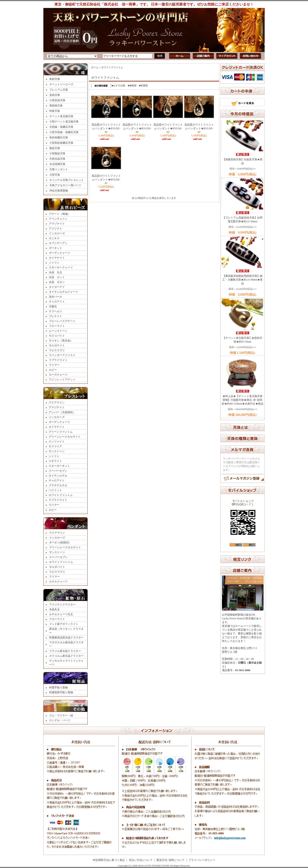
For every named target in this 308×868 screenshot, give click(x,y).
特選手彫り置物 (58, 688)
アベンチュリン (58, 219)
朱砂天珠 (55, 79)
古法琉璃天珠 (57, 164)
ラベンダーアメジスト (62, 355)
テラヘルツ (56, 311)
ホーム (95, 67)
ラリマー (54, 365)
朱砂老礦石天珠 (59, 138)
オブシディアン (58, 243)
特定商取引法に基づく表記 (109, 860)
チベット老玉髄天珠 (61, 116)
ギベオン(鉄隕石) (59, 542)
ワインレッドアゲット (62, 380)
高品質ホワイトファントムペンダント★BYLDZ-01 (106, 179)
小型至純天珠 (57, 100)
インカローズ (57, 233)
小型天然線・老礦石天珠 (64, 132)
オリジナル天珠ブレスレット (67, 180)
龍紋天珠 (55, 148)
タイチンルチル (58, 476)
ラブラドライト (58, 360)
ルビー (53, 370)
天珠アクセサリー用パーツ (65, 185)
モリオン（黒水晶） (61, 341)
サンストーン (57, 451)
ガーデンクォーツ (60, 253)
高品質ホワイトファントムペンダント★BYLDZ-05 (106, 128)
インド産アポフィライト (64, 624)
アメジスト (56, 229)
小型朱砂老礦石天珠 (61, 143)
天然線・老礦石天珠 (61, 127)
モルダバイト (57, 567)
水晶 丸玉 (56, 272)
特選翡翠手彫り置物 (61, 692)
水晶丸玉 (54, 609)
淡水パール (56, 297)
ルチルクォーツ (58, 581)
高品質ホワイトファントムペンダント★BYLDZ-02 (199, 128)
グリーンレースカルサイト (65, 437)
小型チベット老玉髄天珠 (64, 122)
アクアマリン (57, 403)
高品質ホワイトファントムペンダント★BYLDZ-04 (137, 128)
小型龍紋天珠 (57, 153)
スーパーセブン (58, 471)
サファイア (55, 446)
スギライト (55, 461)
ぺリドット (55, 490)
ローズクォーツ (58, 375)
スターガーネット (59, 466)
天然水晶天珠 (57, 159)
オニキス (54, 238)
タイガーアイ (57, 287)
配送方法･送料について (171, 860)
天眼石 (53, 306)
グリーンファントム (61, 432)
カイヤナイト (57, 258)
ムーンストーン (58, 331)
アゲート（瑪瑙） (60, 214)
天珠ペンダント (59, 169)
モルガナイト (57, 345)
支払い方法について (141, 860)
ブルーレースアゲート (62, 321)
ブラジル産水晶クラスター (65, 651)
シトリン (54, 263)
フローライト (57, 326)
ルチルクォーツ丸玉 (61, 614)
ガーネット (56, 248)
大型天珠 (55, 175)
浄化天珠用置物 (59, 191)
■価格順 (132, 85)
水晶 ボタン (57, 282)
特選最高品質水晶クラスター (66, 637)
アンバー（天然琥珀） (62, 412)
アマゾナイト (57, 224)
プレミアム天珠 (59, 90)
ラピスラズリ (57, 350)
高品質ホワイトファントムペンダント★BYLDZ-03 (168, 128)
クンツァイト (57, 442)
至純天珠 (55, 95)
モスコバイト (57, 336)
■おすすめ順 (119, 85)
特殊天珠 (55, 111)
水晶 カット (57, 277)
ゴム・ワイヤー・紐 (61, 715)
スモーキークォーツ (61, 267)
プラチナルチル (58, 485)
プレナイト (56, 316)
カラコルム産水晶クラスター (66, 656)
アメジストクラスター (62, 604)
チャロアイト (57, 302)
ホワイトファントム (61, 495)
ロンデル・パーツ (60, 720)
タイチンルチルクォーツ (64, 292)
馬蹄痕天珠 (56, 106)
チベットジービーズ (61, 84)
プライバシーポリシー (202, 860)
